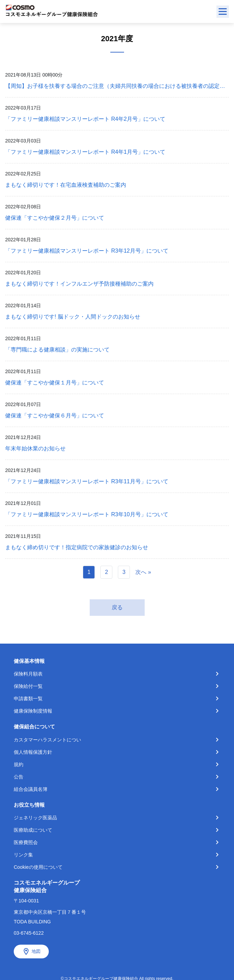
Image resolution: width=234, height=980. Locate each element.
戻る (117, 607)
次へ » (143, 572)
